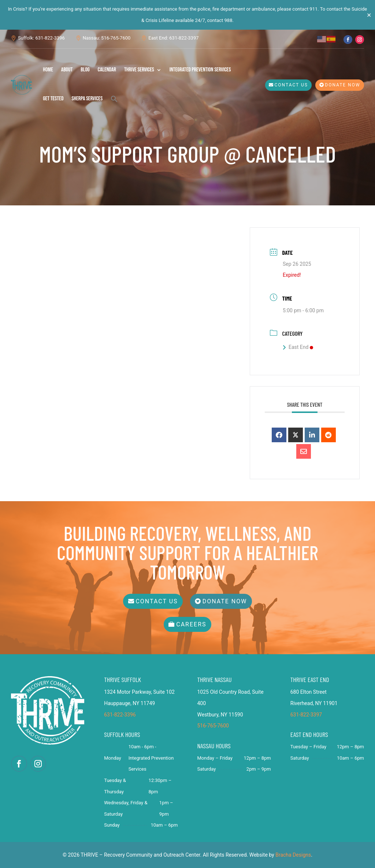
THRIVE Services (139, 70)
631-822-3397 (306, 715)
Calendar (107, 70)
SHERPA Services (87, 99)
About (67, 70)
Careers (191, 624)
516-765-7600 (213, 726)
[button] (114, 99)
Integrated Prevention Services (200, 70)
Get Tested (53, 99)
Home (48, 70)
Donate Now (342, 85)
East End (298, 347)
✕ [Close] (369, 15)
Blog (85, 70)
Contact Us (291, 85)
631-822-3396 (120, 715)
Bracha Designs (293, 855)
